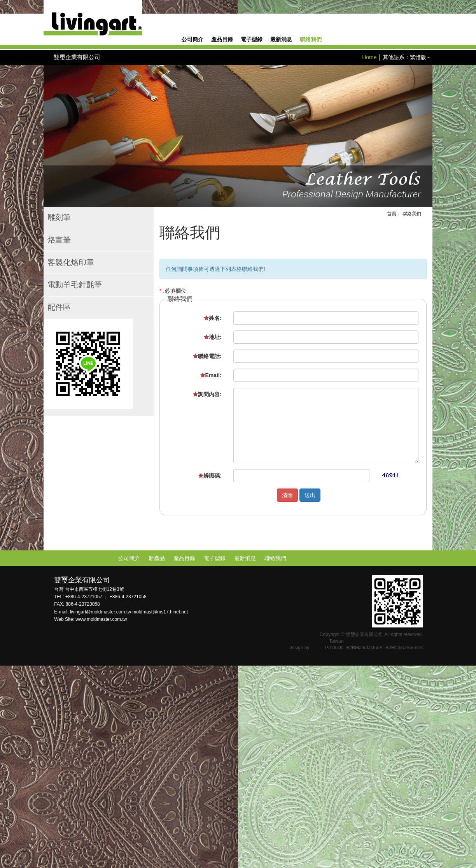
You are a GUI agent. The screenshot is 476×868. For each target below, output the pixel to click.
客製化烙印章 (71, 263)
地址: (213, 337)
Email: (211, 375)
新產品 (157, 558)
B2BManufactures (365, 648)
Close (7, 669)
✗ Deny (10, 693)
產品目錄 (222, 40)
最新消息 (281, 40)
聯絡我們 (311, 40)
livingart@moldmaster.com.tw (101, 612)
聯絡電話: (207, 356)
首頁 (392, 214)
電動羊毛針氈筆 (75, 285)
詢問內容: (207, 394)
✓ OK (196, 864)
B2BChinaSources (404, 648)
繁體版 (418, 57)
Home (369, 57)
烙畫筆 (59, 240)
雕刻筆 (59, 218)
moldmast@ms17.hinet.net (160, 612)
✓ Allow (10, 685)
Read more (16, 740)
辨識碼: (210, 476)
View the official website (63, 740)
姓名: (213, 318)
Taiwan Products (334, 644)
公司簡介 (192, 40)
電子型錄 (252, 40)
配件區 (59, 307)
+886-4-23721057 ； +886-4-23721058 (106, 597)
